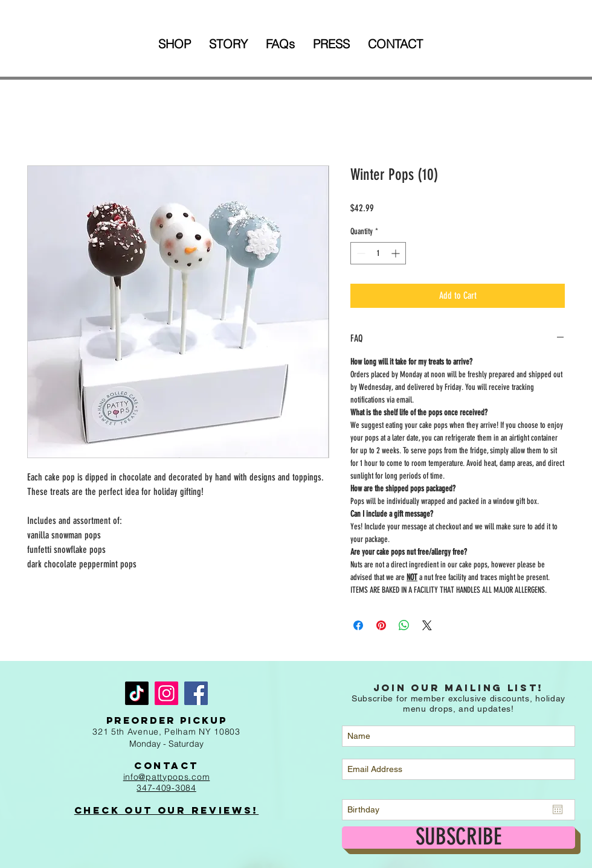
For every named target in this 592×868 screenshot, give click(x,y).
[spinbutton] (378, 253)
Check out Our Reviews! (166, 810)
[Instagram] (166, 693)
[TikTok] (137, 693)
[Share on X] (427, 625)
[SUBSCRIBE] (458, 838)
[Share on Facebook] (358, 625)
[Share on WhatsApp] (404, 625)
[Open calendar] (558, 809)
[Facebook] (196, 693)
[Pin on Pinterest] (381, 625)
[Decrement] (360, 253)
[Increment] (397, 253)
